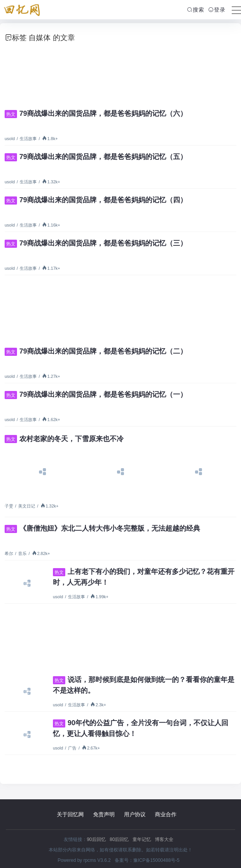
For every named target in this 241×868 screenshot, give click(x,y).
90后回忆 (96, 839)
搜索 (196, 10)
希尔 (9, 553)
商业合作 (166, 814)
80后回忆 (119, 839)
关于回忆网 (70, 814)
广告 (72, 748)
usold (10, 139)
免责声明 (104, 814)
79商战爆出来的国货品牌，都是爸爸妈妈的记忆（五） (96, 157)
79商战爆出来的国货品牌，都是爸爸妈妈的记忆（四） (96, 200)
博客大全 (164, 839)
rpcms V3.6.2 (97, 860)
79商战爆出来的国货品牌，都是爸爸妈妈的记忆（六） (96, 113)
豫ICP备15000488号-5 (156, 860)
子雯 (9, 506)
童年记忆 (142, 839)
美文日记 (27, 506)
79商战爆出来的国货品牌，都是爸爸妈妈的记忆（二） (96, 351)
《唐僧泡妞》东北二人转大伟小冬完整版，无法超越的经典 (102, 528)
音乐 (22, 553)
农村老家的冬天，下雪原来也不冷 (64, 439)
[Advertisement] (120, 73)
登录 (217, 10)
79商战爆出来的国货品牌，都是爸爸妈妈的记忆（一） (96, 394)
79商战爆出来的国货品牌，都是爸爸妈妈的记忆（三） (96, 243)
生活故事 (28, 139)
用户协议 (135, 814)
